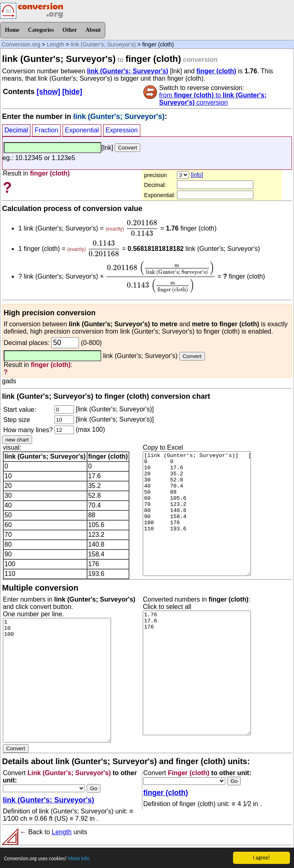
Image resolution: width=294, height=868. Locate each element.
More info (81, 858)
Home (12, 30)
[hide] (72, 92)
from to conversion (213, 99)
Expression (122, 130)
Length (56, 44)
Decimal (16, 130)
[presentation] (142, 228)
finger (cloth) (216, 71)
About (93, 30)
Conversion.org (21, 44)
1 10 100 (57, 680)
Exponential (82, 130)
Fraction (46, 130)
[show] (48, 92)
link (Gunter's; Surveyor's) (103, 44)
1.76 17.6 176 (197, 673)
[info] (197, 175)
